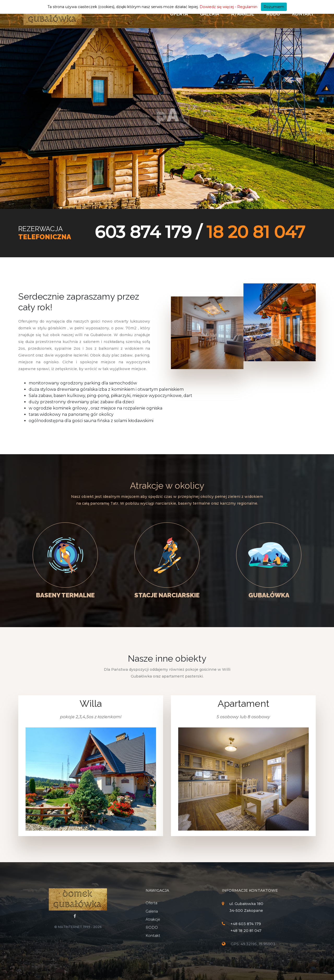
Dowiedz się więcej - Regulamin (228, 7)
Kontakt (303, 14)
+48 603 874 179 (246, 924)
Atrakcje (243, 14)
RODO (273, 14)
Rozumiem (274, 7)
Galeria (210, 14)
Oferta (179, 14)
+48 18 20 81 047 (246, 931)
